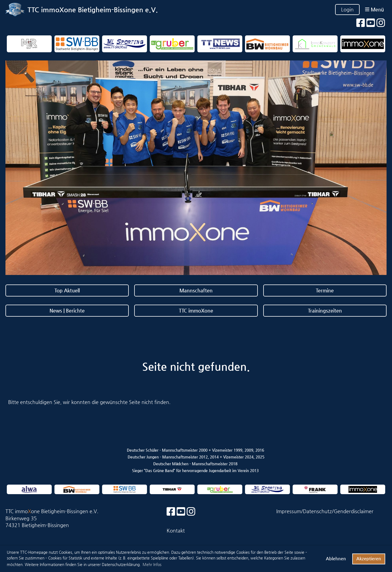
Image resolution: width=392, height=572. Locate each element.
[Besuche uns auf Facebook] (361, 23)
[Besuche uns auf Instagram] (381, 23)
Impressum (289, 511)
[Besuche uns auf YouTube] (371, 23)
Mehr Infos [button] (152, 564)
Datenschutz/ (318, 511)
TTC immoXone (196, 311)
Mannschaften (196, 290)
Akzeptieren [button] (369, 559)
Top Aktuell (67, 290)
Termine (325, 290)
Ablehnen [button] (336, 559)
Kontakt (176, 530)
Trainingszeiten (325, 311)
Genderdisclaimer (354, 511)
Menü (374, 9)
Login (347, 9)
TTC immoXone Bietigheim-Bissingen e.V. (93, 10)
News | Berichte (67, 311)
